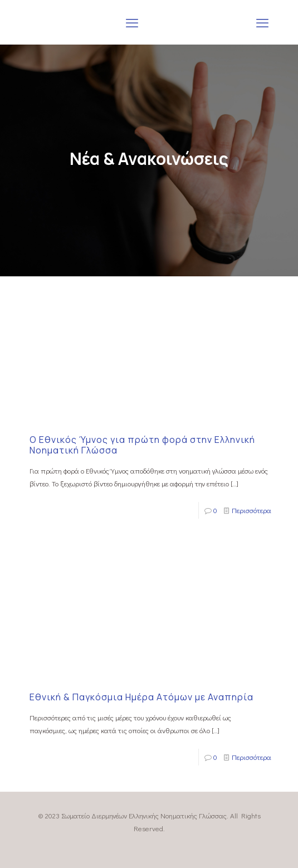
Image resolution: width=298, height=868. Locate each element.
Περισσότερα (251, 510)
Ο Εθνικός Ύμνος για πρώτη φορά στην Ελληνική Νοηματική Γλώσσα (142, 445)
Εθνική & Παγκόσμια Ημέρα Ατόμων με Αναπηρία (141, 697)
